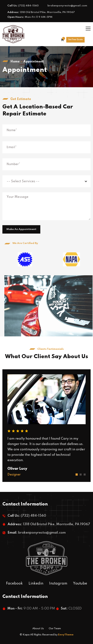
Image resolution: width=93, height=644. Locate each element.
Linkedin (36, 584)
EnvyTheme (66, 635)
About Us (38, 629)
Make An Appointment (21, 229)
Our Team (55, 629)
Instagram (58, 584)
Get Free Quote (75, 40)
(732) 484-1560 (28, 6)
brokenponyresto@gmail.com (67, 6)
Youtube (80, 584)
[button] (77, 475)
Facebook (14, 584)
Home (15, 62)
